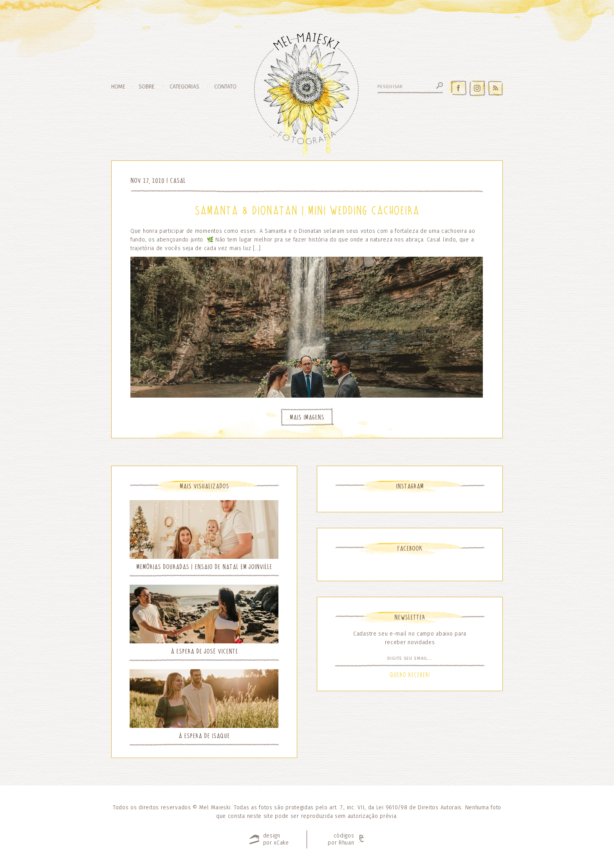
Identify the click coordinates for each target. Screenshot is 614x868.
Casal (178, 181)
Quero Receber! (410, 675)
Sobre (147, 87)
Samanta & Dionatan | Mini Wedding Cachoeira (307, 211)
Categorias (184, 87)
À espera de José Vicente (204, 651)
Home (118, 87)
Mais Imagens (307, 417)
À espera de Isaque (204, 736)
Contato (225, 87)
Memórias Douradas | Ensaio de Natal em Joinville (204, 567)
